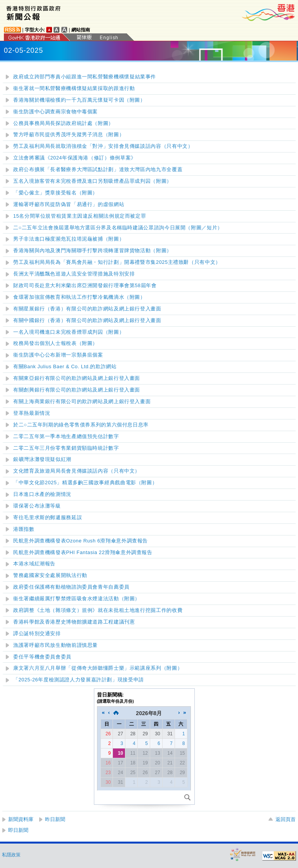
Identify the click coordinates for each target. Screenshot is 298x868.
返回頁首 (286, 819)
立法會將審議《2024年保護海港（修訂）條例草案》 (75, 158)
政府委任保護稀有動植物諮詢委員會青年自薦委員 (71, 587)
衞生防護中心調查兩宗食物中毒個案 (55, 112)
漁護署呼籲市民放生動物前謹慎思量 (55, 645)
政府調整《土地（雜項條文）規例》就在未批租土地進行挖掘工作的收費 (98, 610)
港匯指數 (24, 529)
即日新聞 (18, 830)
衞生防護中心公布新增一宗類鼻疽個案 (58, 355)
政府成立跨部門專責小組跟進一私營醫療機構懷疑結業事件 (85, 77)
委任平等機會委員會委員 (42, 657)
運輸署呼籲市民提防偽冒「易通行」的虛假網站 (69, 204)
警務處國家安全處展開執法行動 (50, 575)
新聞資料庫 (21, 819)
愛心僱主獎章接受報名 (55, 193)
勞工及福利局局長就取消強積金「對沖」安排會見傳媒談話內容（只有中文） (103, 146)
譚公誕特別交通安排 (37, 634)
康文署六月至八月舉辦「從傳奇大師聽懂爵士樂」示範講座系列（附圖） (98, 668)
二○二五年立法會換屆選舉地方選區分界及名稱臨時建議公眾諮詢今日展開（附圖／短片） (118, 228)
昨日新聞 (55, 819)
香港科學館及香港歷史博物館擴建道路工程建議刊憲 (74, 622)
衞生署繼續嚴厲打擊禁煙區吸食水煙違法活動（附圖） (77, 599)
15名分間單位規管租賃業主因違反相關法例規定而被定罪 (80, 216)
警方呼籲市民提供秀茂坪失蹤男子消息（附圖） (69, 135)
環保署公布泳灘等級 (37, 506)
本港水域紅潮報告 (34, 564)
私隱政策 (11, 855)
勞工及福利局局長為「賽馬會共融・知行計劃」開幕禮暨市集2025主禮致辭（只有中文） (117, 262)
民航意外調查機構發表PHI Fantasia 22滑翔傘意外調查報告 (83, 553)
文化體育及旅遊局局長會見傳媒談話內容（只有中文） (77, 471)
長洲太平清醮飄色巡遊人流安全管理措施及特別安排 (74, 274)
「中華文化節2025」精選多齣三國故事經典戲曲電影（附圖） (85, 483)
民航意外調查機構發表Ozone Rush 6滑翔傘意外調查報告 (81, 541)
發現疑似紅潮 (42, 459)
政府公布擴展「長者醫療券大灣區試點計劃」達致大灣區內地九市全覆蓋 (98, 170)
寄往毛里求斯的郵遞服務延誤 (48, 518)
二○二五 (81, 425)
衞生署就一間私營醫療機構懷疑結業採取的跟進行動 (74, 88)
